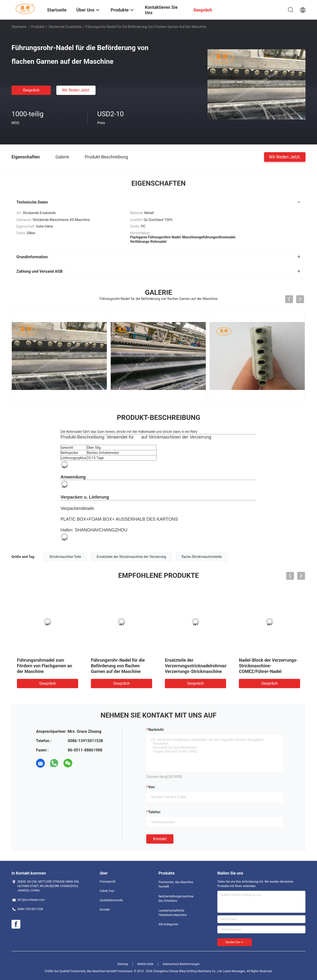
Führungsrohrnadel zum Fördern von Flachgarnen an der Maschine (44, 666)
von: (152, 787)
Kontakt (160, 839)
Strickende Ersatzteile (65, 27)
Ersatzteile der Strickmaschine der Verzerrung (131, 557)
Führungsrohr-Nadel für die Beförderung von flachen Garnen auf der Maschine (118, 666)
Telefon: (155, 812)
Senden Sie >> (235, 942)
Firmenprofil (108, 882)
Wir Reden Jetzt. (76, 90)
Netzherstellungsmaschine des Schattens (176, 899)
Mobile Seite (146, 964)
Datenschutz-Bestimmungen (181, 964)
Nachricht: (156, 730)
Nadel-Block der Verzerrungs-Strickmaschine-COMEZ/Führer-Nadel (268, 666)
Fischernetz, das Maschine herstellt (176, 884)
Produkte (38, 27)
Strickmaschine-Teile (65, 557)
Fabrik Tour (107, 891)
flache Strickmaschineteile (202, 557)
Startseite (19, 27)
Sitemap (123, 964)
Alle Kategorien (168, 924)
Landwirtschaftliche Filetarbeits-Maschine (173, 913)
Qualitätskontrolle (111, 900)
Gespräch (31, 90)
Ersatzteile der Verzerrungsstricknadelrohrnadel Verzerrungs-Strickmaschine (198, 666)
